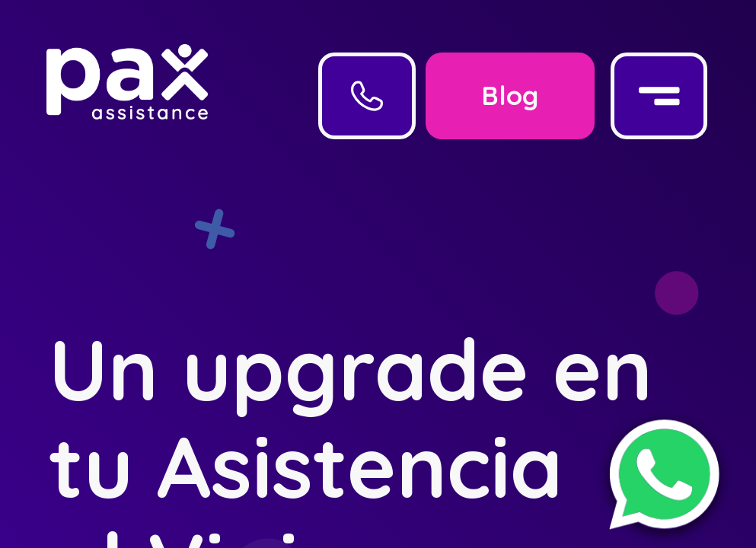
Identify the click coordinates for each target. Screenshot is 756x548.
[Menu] (659, 96)
